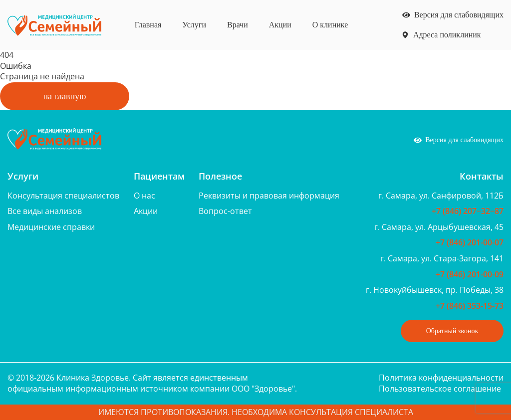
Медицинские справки (51, 227)
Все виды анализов (45, 211)
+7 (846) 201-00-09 (470, 274)
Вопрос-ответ (225, 211)
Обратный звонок (452, 331)
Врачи (238, 25)
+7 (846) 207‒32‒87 (468, 211)
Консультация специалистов (63, 196)
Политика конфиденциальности (441, 378)
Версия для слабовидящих (453, 15)
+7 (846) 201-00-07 (470, 242)
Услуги (194, 25)
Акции (280, 25)
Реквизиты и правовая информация (269, 196)
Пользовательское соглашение (440, 389)
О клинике (330, 25)
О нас (144, 196)
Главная (148, 25)
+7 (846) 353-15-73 (470, 306)
